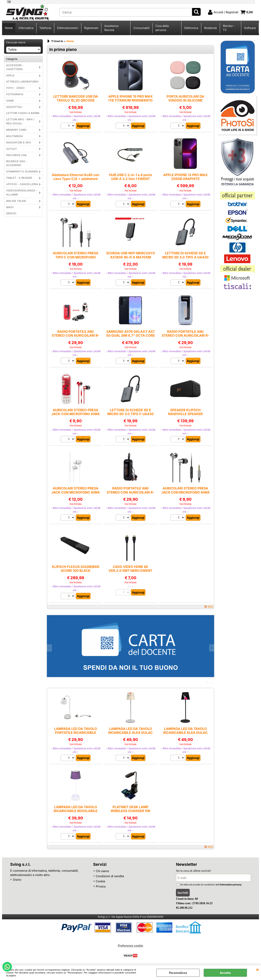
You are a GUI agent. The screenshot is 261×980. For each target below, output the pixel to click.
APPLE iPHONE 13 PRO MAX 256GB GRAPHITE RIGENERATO (185, 179)
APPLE (10, 75)
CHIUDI (257, 969)
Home (9, 28)
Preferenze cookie (130, 946)
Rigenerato (91, 28)
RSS (210, 607)
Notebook (211, 28)
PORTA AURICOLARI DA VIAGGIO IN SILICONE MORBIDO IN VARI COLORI (185, 100)
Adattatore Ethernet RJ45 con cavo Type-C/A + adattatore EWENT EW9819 (76, 179)
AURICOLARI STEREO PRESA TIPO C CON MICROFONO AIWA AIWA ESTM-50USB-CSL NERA (76, 259)
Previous (50, 648)
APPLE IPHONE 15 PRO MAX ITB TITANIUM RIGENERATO (130, 98)
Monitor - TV (229, 28)
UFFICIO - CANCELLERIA (22, 184)
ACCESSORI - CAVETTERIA (15, 67)
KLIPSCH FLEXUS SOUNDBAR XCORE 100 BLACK (76, 569)
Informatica (26, 28)
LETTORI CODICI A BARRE (23, 113)
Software (250, 28)
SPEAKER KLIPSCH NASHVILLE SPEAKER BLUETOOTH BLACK (186, 414)
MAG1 (10, 207)
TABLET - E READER (19, 178)
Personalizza (178, 973)
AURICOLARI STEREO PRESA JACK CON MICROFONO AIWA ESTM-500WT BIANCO (76, 492)
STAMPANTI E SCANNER (22, 171)
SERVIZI (11, 213)
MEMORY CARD (16, 130)
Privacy (101, 886)
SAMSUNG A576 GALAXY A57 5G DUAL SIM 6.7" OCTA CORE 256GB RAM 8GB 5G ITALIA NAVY (131, 337)
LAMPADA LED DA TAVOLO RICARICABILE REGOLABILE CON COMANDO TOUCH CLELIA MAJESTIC (76, 813)
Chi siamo (102, 871)
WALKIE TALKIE (16, 201)
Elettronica (191, 28)
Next (211, 648)
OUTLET (12, 149)
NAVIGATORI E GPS (19, 142)
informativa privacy (231, 885)
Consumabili (141, 28)
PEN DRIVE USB (16, 155)
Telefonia (45, 28)
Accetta (225, 973)
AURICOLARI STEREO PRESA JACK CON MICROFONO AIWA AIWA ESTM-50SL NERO (185, 492)
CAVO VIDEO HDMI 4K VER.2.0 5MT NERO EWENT (130, 569)
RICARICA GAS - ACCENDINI (17, 163)
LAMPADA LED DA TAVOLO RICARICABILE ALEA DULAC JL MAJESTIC (130, 733)
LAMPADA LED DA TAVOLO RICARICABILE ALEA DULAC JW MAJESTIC (185, 733)
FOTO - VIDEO (15, 88)
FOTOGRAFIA (15, 94)
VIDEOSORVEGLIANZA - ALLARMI (22, 192)
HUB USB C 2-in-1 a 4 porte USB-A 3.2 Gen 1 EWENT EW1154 (130, 179)
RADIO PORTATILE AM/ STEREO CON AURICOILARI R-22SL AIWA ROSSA (76, 336)
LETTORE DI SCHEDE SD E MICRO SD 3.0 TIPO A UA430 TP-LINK (185, 257)
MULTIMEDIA (15, 136)
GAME (10, 101)
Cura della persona (162, 28)
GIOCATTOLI (14, 107)
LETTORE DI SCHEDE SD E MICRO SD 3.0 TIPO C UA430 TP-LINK (130, 414)
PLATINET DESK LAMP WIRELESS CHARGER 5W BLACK (131, 811)
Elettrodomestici (68, 28)
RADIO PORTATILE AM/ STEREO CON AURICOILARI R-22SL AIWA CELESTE (185, 336)
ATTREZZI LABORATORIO (22, 82)
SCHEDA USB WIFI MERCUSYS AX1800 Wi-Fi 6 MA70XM (131, 255)
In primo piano (63, 49)
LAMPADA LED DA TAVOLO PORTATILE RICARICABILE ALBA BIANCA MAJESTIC (76, 733)
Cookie (101, 881)
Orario (17, 880)
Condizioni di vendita (110, 876)
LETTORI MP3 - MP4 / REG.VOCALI (20, 121)
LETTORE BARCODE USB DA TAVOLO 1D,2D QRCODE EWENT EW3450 (76, 100)
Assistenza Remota (111, 28)
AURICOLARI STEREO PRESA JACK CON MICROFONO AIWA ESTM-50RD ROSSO (76, 414)
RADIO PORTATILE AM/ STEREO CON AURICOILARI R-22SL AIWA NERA (130, 492)
